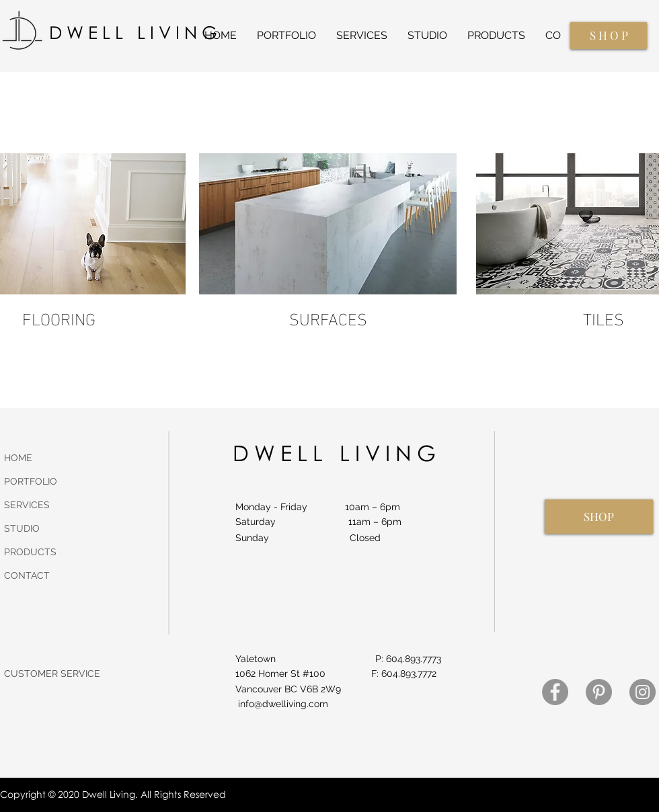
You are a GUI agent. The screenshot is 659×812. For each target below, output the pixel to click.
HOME (18, 458)
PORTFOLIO (31, 481)
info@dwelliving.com (283, 704)
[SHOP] (599, 517)
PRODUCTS (30, 552)
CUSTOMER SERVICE (52, 674)
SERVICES (27, 505)
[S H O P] (609, 36)
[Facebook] (555, 692)
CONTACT (27, 575)
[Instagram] (643, 692)
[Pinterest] (599, 692)
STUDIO (22, 528)
